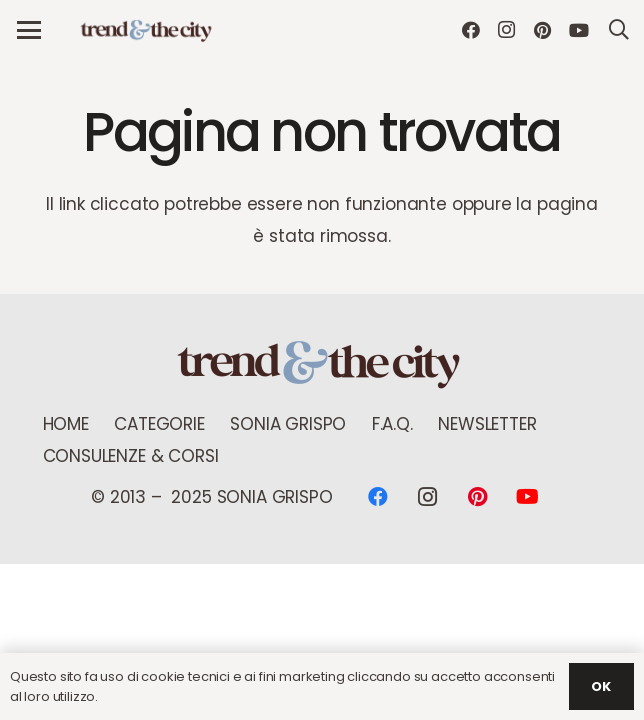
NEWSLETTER (487, 424)
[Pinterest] (543, 30)
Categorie (159, 424)
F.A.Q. (392, 424)
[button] (28, 30)
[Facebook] (471, 30)
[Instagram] (507, 30)
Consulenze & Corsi (131, 456)
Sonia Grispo (288, 424)
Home (66, 424)
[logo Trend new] (147, 30)
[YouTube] (579, 30)
